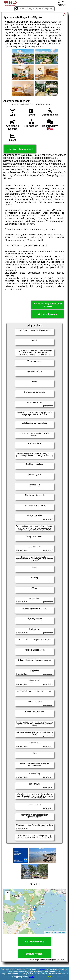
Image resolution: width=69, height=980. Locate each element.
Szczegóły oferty (34, 942)
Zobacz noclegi (35, 954)
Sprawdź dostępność (20, 149)
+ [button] (8, 893)
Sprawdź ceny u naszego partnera (47, 305)
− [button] (8, 897)
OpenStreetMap (59, 932)
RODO (31, 977)
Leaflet (47, 932)
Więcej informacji (47, 314)
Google (43, 969)
